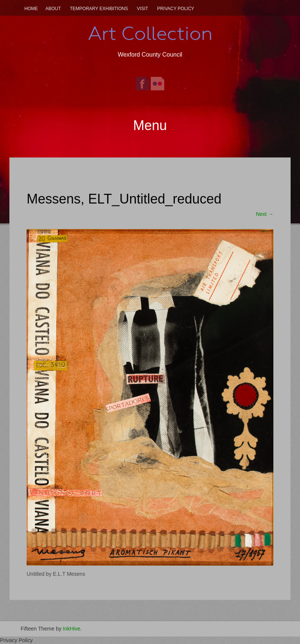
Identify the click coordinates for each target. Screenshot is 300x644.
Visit (142, 9)
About (53, 9)
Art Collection (150, 33)
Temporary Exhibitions (99, 9)
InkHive (72, 629)
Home (31, 9)
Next (265, 214)
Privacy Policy (176, 9)
